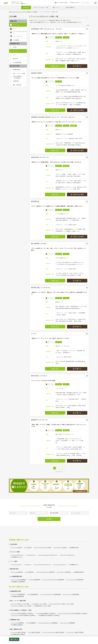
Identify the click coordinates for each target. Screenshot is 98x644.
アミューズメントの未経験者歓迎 (71, 594)
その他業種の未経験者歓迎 (17, 596)
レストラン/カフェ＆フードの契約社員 (45, 572)
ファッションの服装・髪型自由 (18, 632)
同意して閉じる (14, 639)
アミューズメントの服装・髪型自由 (75, 632)
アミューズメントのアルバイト (68, 555)
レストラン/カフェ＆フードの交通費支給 (48, 623)
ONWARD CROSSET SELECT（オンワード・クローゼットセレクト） (54, 117)
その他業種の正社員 (74, 548)
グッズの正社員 (28, 548)
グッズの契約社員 (29, 572)
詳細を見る (55, 66)
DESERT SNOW (36, 73)
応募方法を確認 (77, 110)
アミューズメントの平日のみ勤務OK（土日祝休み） (23, 615)
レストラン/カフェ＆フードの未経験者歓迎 (51, 594)
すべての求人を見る (62, 3)
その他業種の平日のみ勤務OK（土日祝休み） (49, 615)
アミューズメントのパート (60, 565)
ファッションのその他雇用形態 (18, 580)
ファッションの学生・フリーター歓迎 (20, 604)
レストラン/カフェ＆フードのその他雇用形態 (53, 580)
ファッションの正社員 (16, 548)
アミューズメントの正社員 (60, 548)
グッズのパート (28, 565)
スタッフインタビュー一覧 (41, 7)
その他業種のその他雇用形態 (18, 582)
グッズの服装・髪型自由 (34, 632)
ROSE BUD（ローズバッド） (40, 157)
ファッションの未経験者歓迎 (18, 594)
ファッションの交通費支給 (17, 623)
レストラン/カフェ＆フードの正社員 (43, 548)
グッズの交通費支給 (31, 623)
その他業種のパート (74, 565)
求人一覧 (26, 7)
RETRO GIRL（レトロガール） (41, 288)
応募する (77, 66)
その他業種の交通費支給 (17, 625)
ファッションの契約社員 (17, 572)
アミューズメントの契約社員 (64, 572)
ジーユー (34, 334)
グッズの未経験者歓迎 (33, 594)
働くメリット (57, 7)
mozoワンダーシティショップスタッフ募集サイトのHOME (23, 12)
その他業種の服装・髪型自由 (18, 634)
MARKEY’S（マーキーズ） (40, 420)
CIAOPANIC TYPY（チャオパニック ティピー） (47, 29)
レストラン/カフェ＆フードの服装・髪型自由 (53, 632)
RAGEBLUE (35, 201)
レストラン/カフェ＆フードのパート (43, 565)
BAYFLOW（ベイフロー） (39, 376)
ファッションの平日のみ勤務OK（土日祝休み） (22, 613)
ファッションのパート (16, 565)
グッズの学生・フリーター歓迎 (39, 604)
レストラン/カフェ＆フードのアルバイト (48, 555)
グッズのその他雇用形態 (34, 580)
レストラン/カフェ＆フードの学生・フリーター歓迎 (61, 604)
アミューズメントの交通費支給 (68, 623)
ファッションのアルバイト (17, 555)
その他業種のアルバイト (17, 557)
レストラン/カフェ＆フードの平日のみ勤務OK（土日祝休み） (73, 613)
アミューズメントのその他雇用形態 (75, 580)
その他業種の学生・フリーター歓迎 (42, 606)
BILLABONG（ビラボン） (40, 244)
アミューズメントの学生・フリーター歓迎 (21, 606)
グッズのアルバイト (31, 555)
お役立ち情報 (69, 7)
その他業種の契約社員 (78, 572)
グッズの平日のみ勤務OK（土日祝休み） (46, 613)
